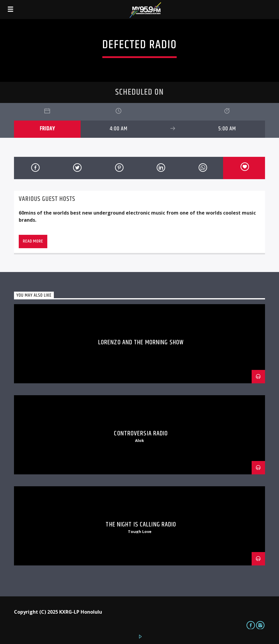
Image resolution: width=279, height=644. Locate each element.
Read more (33, 241)
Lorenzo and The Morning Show (141, 342)
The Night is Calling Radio (141, 525)
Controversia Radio (141, 433)
